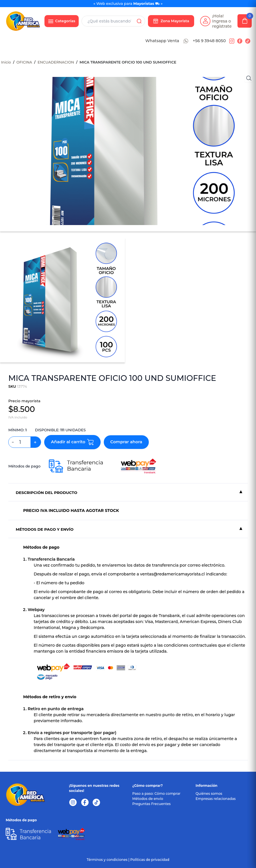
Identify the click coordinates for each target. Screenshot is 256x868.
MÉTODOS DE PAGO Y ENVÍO (45, 529)
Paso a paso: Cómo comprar (156, 794)
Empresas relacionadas (216, 799)
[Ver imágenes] (249, 78)
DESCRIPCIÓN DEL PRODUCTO (46, 493)
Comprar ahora (126, 442)
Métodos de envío (148, 799)
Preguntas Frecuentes (152, 804)
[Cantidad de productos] (22, 442)
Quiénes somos (209, 794)
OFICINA (24, 62)
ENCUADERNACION (56, 62)
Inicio (6, 62)
